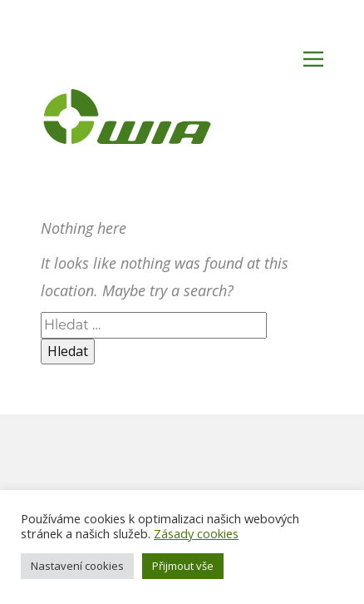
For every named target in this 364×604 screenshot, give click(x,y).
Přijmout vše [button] (183, 566)
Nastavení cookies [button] (77, 566)
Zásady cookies (196, 533)
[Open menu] (313, 59)
